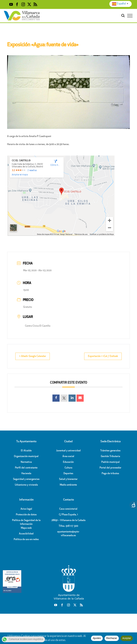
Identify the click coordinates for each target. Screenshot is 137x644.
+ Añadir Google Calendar (35, 356)
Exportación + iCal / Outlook (100, 356)
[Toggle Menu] (130, 16)
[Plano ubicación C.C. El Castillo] (61, 157)
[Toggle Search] (123, 16)
